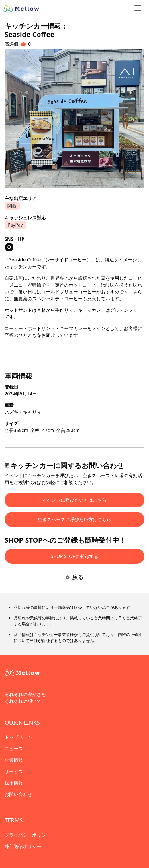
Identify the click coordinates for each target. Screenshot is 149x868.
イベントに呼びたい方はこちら (74, 500)
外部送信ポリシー (23, 846)
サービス (14, 771)
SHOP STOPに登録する (75, 556)
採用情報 (14, 783)
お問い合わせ (18, 794)
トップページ (18, 737)
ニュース (14, 749)
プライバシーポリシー (28, 835)
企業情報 (14, 760)
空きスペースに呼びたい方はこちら (74, 519)
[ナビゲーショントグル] (138, 8)
